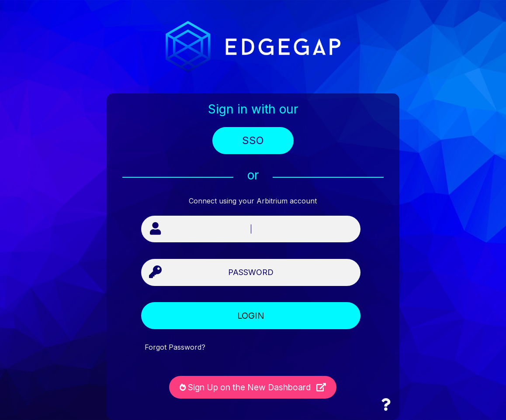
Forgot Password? (175, 347)
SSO (253, 141)
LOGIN (251, 316)
